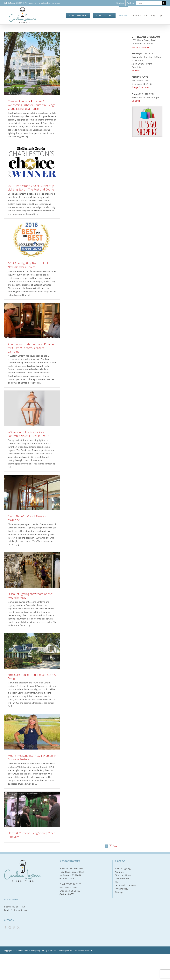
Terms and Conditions (125, 885)
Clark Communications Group (83, 950)
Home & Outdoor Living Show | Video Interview (32, 835)
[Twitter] (18, 928)
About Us (119, 872)
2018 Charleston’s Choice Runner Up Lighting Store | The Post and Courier (31, 188)
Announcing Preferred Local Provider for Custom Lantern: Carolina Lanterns (31, 348)
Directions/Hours (123, 875)
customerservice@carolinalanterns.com (45, 3)
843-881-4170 (18, 907)
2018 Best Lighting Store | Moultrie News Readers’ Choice (30, 265)
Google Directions (140, 47)
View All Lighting (123, 868)
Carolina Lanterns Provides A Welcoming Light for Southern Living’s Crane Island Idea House (32, 105)
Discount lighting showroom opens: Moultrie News (30, 596)
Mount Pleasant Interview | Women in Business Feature (32, 757)
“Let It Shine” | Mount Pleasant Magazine (27, 518)
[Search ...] (149, 3)
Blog (117, 882)
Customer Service (19, 910)
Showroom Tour (123, 879)
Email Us (136, 70)
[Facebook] (5, 928)
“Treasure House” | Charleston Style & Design (32, 677)
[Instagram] (10, 928)
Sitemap (119, 892)
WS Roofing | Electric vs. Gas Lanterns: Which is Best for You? (28, 434)
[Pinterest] (14, 928)
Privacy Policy (121, 889)
